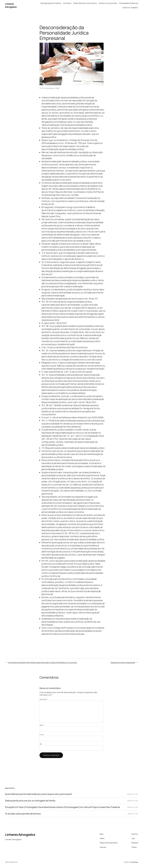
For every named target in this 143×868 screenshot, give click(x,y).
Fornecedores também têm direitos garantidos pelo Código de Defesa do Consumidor (42, 662)
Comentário (44, 699)
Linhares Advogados (11, 5)
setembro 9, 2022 (133, 794)
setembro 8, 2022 (133, 801)
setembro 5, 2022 (133, 807)
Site (41, 744)
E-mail (42, 735)
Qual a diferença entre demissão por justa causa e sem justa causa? (39, 794)
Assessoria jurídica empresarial (123, 662)
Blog (58, 88)
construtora (50, 88)
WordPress (135, 862)
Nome (42, 725)
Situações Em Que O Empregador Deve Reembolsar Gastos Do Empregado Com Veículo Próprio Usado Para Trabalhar (62, 807)
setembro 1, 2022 (133, 814)
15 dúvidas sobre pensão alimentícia (23, 814)
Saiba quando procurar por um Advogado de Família (30, 801)
